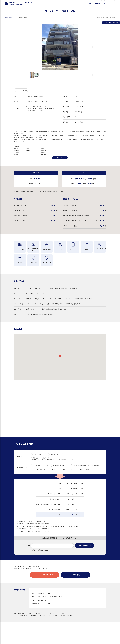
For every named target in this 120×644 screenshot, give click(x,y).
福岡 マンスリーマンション (9, 17)
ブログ (6, 636)
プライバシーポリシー (26, 636)
